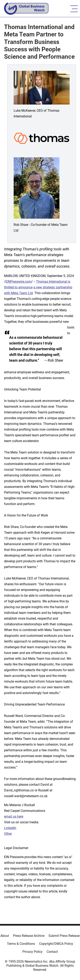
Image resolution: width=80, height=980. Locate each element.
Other (8, 834)
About (5, 936)
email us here (14, 816)
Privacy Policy (32, 952)
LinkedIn (10, 828)
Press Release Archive (29, 936)
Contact (52, 952)
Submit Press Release (64, 936)
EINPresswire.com (18, 282)
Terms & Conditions (21, 944)
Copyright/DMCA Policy (56, 944)
